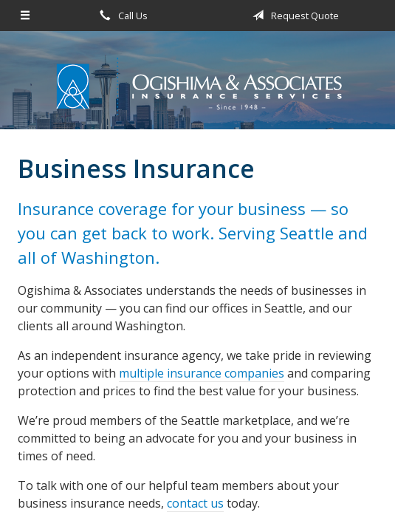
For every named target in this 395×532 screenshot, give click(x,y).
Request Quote (293, 16)
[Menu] (25, 16)
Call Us (121, 16)
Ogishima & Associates (198, 87)
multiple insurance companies (202, 373)
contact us (195, 503)
